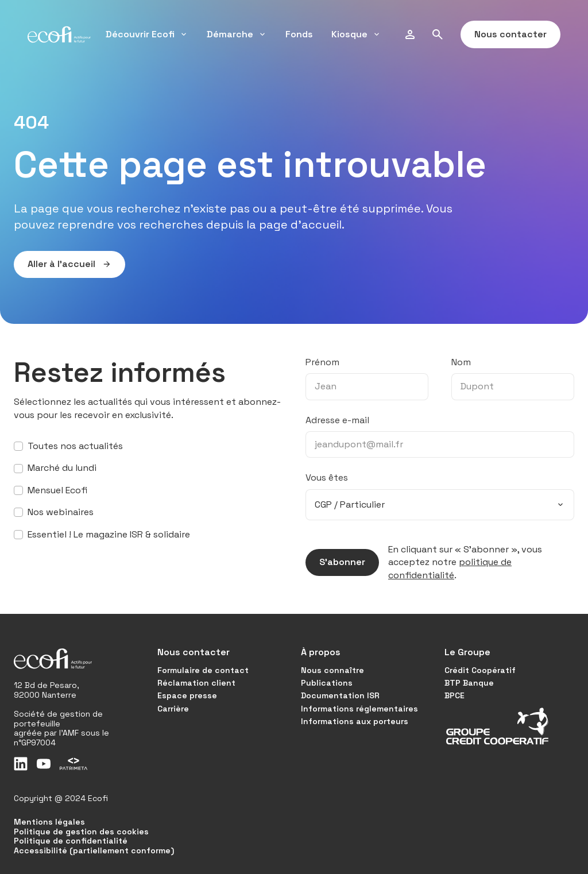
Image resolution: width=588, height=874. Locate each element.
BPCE (454, 695)
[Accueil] (59, 34)
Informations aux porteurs (355, 721)
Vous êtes (327, 477)
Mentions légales (49, 822)
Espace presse (187, 695)
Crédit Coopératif (480, 670)
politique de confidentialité (450, 568)
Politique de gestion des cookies (81, 832)
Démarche (237, 34)
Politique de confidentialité (71, 841)
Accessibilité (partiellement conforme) (94, 851)
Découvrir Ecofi (147, 34)
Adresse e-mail (337, 420)
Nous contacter (504, 34)
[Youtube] (44, 764)
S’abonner (335, 562)
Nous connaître (332, 670)
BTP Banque (469, 683)
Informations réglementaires (359, 709)
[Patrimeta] (73, 764)
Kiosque (356, 34)
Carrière (173, 709)
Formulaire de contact (203, 670)
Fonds (299, 34)
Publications (327, 683)
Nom (461, 362)
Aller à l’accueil (63, 264)
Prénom (322, 362)
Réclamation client (196, 683)
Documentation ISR (340, 695)
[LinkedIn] (21, 764)
